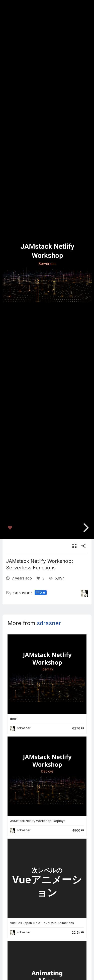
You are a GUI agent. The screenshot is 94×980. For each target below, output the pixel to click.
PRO (39, 593)
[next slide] (84, 528)
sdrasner (23, 593)
